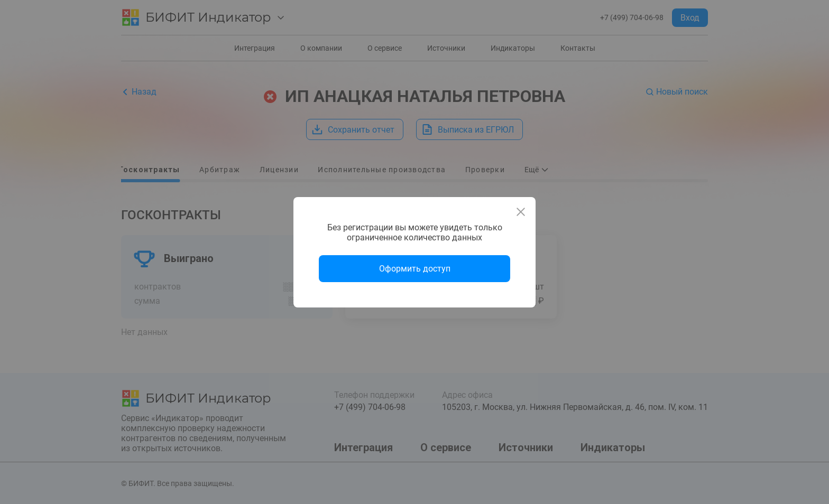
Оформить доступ (415, 269)
